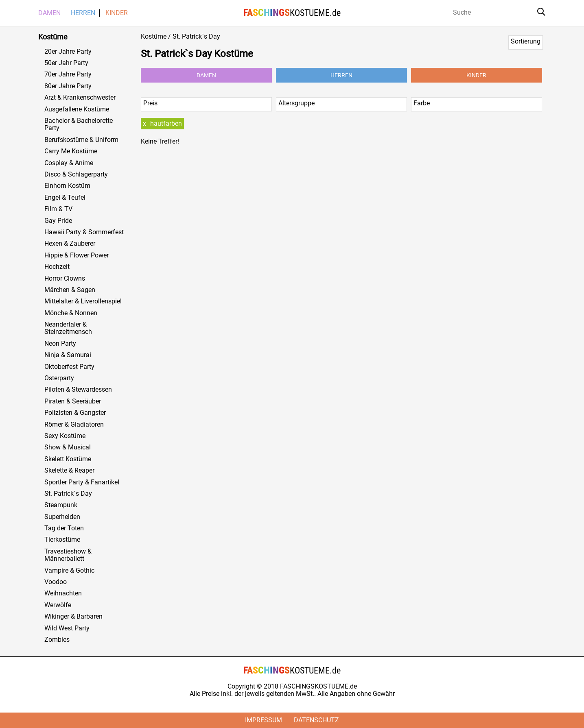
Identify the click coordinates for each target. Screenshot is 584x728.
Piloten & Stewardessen (78, 390)
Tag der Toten (64, 528)
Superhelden (62, 517)
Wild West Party (67, 628)
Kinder (117, 13)
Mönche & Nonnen (71, 313)
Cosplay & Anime (69, 163)
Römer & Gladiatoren (74, 425)
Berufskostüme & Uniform (81, 140)
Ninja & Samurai (68, 355)
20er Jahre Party (68, 52)
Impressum (264, 720)
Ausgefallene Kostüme (77, 109)
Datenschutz (316, 720)
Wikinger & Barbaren (73, 617)
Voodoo (56, 582)
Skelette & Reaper (69, 471)
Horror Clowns (65, 279)
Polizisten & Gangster (75, 413)
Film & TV (58, 209)
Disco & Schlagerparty (76, 174)
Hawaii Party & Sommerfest (84, 232)
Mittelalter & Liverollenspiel (83, 301)
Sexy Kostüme (65, 436)
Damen (49, 13)
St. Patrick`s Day (68, 494)
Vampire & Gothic (69, 571)
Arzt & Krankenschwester (80, 98)
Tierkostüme (62, 540)
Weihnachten (63, 593)
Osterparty (59, 378)
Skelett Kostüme (68, 459)
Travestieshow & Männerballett (68, 555)
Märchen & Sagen (70, 290)
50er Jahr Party (66, 63)
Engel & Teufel (65, 198)
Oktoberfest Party (69, 367)
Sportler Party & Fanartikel (82, 482)
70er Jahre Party (68, 74)
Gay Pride (58, 221)
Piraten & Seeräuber (73, 401)
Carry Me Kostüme (71, 151)
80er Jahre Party (68, 86)
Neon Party (60, 344)
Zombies (57, 640)
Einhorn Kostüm (67, 186)
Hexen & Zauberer (70, 244)
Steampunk (61, 505)
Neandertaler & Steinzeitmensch (68, 328)
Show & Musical (68, 447)
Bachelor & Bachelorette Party (79, 124)
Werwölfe (58, 605)
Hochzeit (57, 267)
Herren (83, 13)
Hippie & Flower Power (77, 255)
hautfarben (166, 123)
